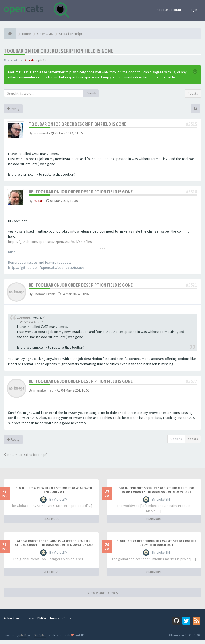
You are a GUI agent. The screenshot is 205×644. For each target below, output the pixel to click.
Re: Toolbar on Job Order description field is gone (81, 194)
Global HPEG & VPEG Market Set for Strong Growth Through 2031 (54, 494)
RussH (29, 60)
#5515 (192, 124)
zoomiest (41, 133)
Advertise (12, 622)
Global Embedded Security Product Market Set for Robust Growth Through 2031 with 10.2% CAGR (156, 494)
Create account (169, 10)
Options (176, 443)
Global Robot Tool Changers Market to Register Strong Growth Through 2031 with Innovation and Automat (54, 549)
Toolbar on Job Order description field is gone (59, 51)
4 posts (193, 93)
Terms (54, 622)
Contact (69, 622)
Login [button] (193, 10)
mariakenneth (44, 394)
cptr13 (41, 60)
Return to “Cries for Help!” (26, 459)
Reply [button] (13, 109)
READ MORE (51, 523)
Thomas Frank (44, 298)
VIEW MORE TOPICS (103, 597)
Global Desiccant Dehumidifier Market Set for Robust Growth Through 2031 (156, 547)
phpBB (23, 639)
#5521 (192, 289)
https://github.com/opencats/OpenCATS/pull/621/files (50, 245)
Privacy (28, 622)
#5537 (192, 385)
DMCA (42, 622)
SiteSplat (40, 639)
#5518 (192, 194)
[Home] (10, 34)
